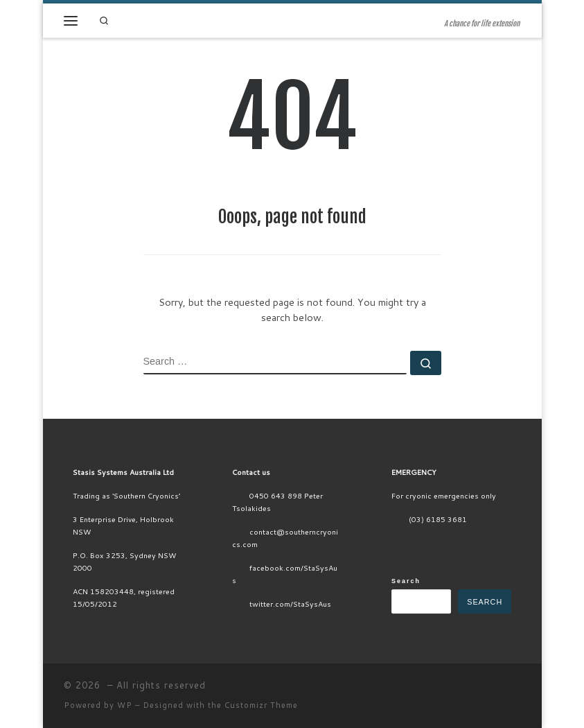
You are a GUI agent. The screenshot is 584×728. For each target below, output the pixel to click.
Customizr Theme (261, 705)
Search (406, 581)
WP (125, 705)
